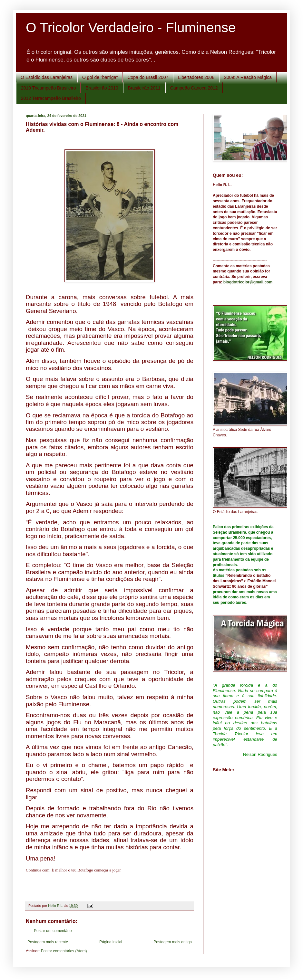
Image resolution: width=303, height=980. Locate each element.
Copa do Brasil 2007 (148, 77)
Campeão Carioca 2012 (194, 88)
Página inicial (111, 942)
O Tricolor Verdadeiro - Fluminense (131, 28)
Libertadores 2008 (196, 77)
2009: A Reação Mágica (248, 77)
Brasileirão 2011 (144, 88)
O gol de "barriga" (100, 77)
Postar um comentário (53, 931)
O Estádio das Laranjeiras (47, 77)
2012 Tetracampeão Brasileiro (51, 98)
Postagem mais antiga (173, 942)
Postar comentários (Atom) (64, 951)
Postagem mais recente (48, 942)
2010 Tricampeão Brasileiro (48, 88)
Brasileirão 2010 (102, 88)
